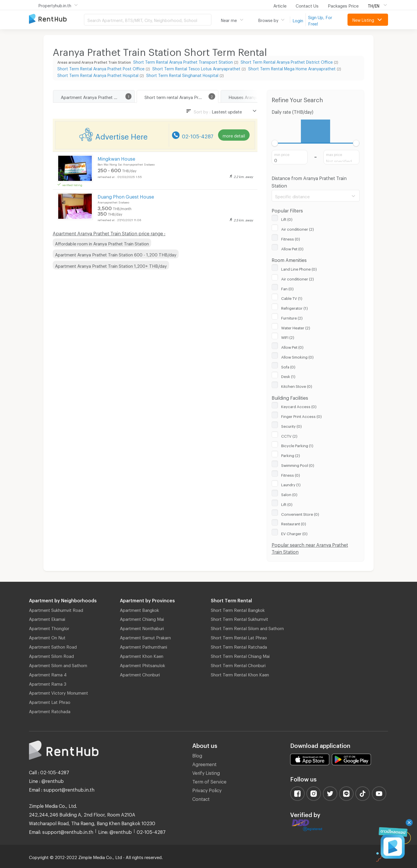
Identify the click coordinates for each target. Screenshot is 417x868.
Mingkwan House (116, 158)
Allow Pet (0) (292, 248)
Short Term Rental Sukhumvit (239, 618)
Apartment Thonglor (49, 627)
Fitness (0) (291, 238)
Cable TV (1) (292, 298)
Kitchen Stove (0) (297, 386)
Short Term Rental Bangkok (238, 609)
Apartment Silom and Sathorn (58, 665)
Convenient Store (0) (300, 513)
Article (280, 5)
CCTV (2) (289, 435)
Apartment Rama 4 (48, 674)
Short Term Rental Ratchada (239, 646)
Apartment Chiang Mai (142, 618)
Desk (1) (288, 376)
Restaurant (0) (294, 523)
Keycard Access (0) (299, 406)
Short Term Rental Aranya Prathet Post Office (101, 68)
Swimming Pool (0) (298, 465)
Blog (197, 755)
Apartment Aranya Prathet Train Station (98, 96)
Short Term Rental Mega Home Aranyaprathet (292, 68)
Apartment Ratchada (50, 711)
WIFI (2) (288, 337)
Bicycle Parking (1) (297, 445)
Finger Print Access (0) (301, 416)
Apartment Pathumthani (143, 646)
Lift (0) (287, 219)
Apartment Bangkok (139, 609)
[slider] (275, 143)
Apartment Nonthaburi (142, 627)
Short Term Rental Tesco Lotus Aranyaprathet (196, 68)
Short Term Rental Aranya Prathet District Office (287, 61)
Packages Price (343, 5)
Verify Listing (206, 772)
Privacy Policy (207, 789)
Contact (201, 798)
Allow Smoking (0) (297, 356)
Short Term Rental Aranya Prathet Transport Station (183, 61)
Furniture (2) (292, 317)
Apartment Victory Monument (58, 692)
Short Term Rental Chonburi (238, 665)
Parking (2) (291, 455)
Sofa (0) (288, 366)
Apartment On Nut (47, 637)
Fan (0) (287, 288)
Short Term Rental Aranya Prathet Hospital (98, 75)
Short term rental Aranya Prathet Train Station (181, 96)
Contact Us (307, 5)
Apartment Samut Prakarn (145, 637)
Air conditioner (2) (298, 228)
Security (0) (291, 425)
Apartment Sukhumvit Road (56, 609)
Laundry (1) (291, 484)
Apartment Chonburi (140, 674)
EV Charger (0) (294, 533)
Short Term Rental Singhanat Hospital (182, 75)
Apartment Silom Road (51, 655)
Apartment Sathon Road (53, 646)
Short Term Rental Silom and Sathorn (247, 627)
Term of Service (209, 781)
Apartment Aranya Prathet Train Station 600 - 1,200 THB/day (116, 254)
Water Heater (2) (296, 327)
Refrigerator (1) (295, 307)
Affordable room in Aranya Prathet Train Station (102, 243)
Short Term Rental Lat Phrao (239, 637)
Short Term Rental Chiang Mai (240, 655)
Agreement (204, 763)
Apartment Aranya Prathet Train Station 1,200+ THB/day (111, 265)
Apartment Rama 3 (48, 683)
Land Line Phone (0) (299, 268)
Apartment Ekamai (47, 618)
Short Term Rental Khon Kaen (240, 674)
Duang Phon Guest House (126, 196)
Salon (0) (289, 494)
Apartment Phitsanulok (142, 665)
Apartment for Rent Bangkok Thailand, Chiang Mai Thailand (56, 19)
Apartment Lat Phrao (50, 701)
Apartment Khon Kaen (142, 655)
